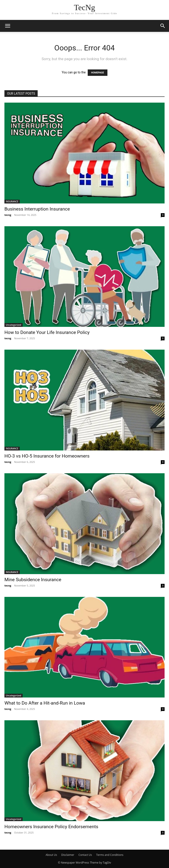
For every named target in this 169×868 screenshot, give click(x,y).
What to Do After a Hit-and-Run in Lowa (45, 703)
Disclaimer (68, 855)
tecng (8, 215)
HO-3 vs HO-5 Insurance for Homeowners (47, 456)
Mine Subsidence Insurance (33, 580)
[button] (8, 26)
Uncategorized (14, 325)
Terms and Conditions (110, 855)
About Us (51, 855)
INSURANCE (12, 201)
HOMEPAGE (97, 73)
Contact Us (85, 855)
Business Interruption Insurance (37, 209)
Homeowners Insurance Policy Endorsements (51, 827)
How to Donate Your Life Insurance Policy (47, 332)
